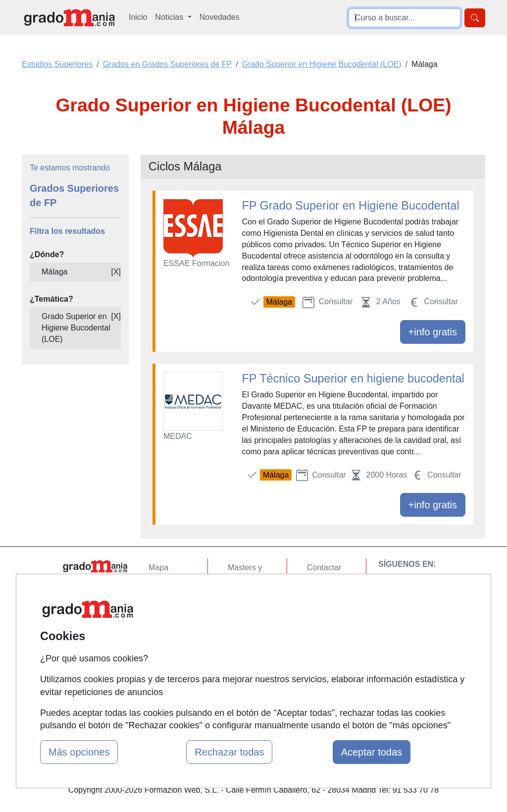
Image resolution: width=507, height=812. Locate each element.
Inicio (138, 17)
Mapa (158, 568)
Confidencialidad (336, 587)
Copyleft (322, 625)
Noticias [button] (170, 17)
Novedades (220, 17)
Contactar (324, 568)
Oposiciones (250, 667)
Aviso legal (326, 606)
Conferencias (251, 618)
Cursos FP (247, 598)
